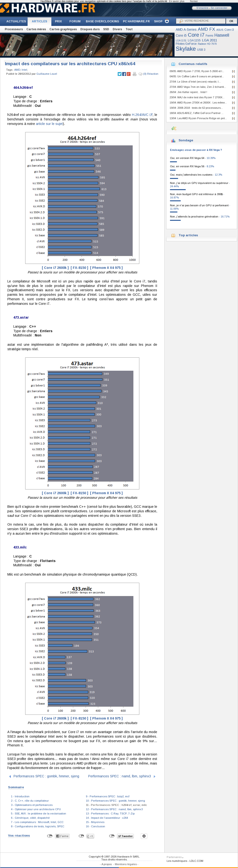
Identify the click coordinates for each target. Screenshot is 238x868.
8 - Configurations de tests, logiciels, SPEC (38, 826)
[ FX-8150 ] (79, 268)
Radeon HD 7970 (207, 44)
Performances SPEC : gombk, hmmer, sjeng (46, 776)
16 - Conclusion (95, 826)
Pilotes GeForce (186, 44)
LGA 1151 (181, 41)
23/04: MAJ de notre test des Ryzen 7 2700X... (197, 97)
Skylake (186, 49)
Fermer (194, 1)
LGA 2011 (209, 40)
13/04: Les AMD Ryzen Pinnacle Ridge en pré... (198, 118)
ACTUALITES (16, 21)
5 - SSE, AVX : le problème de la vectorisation (39, 814)
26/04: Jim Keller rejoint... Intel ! (188, 92)
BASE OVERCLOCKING (102, 21)
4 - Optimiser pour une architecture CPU (36, 809)
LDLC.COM (196, 861)
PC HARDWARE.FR (136, 21)
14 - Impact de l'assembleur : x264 (107, 818)
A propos (107, 864)
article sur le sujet (49, 124)
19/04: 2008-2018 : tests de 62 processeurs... (196, 108)
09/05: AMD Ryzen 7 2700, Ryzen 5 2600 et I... (197, 71)
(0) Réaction (148, 74)
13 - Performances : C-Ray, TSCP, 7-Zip (110, 814)
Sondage (186, 140)
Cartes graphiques (63, 29)
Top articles (188, 235)
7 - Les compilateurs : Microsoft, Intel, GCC (37, 822)
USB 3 (201, 50)
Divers (117, 29)
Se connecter (219, 8)
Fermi (209, 36)
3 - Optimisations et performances (32, 805)
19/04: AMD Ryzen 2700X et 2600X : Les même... (198, 103)
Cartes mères (36, 29)
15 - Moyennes (95, 822)
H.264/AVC (142, 115)
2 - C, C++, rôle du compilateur (30, 801)
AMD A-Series (186, 30)
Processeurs (14, 29)
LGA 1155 (194, 40)
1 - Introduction (20, 796)
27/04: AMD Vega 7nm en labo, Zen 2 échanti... (198, 87)
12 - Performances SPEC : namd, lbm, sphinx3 (114, 809)
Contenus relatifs (193, 64)
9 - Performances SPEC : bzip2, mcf (108, 796)
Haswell (222, 35)
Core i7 (196, 35)
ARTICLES (39, 21)
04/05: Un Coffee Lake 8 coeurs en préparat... (197, 76)
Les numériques (177, 861)
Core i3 (229, 30)
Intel (24, 70)
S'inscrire (202, 8)
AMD (17, 70)
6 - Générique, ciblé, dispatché (30, 818)
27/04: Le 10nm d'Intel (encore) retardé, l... (195, 82)
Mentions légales (126, 864)
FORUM (75, 21)
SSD (106, 29)
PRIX (58, 21)
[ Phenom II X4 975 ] (106, 268)
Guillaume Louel (47, 74)
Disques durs (90, 29)
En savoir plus (177, 1)
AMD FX (206, 29)
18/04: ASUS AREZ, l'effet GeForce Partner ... (197, 113)
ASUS (220, 30)
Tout (129, 29)
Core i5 (181, 35)
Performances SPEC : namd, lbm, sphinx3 (120, 776)
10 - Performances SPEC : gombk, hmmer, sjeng (115, 801)
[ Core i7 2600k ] (55, 268)
